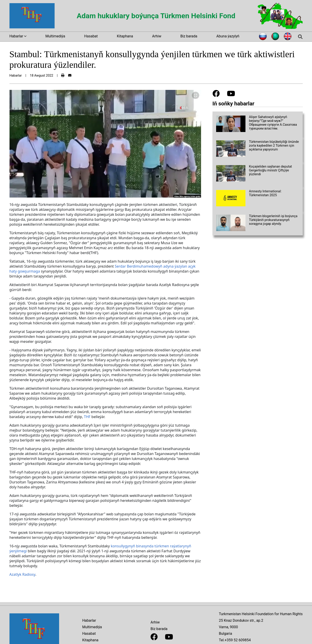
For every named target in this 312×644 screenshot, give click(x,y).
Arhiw (157, 36)
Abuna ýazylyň (228, 36)
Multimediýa (55, 36)
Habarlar (89, 620)
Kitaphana (125, 36)
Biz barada (189, 36)
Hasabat (91, 36)
